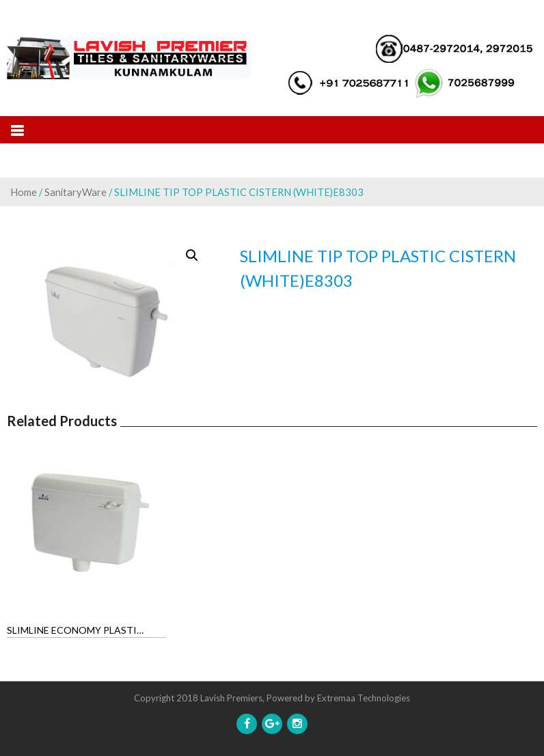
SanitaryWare (76, 192)
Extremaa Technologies (364, 698)
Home (24, 192)
